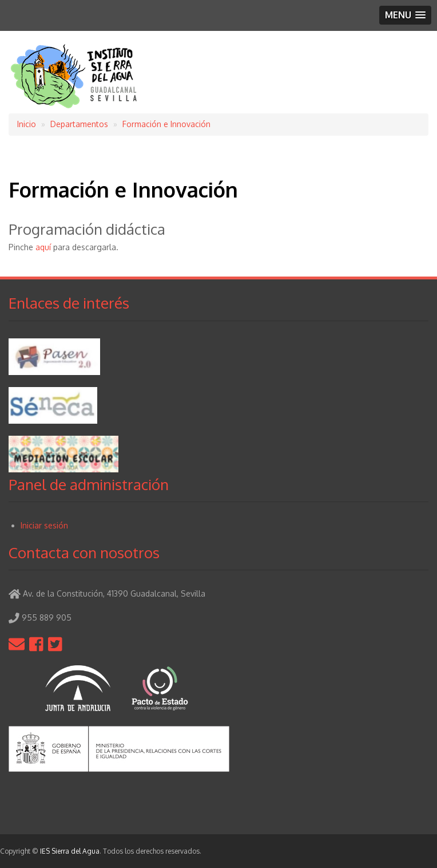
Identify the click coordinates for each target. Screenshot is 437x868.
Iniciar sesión (44, 525)
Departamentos (79, 124)
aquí (43, 247)
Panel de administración (89, 484)
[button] (405, 15)
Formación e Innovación (166, 124)
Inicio (27, 124)
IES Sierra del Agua (70, 851)
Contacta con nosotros (84, 552)
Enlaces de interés (69, 303)
